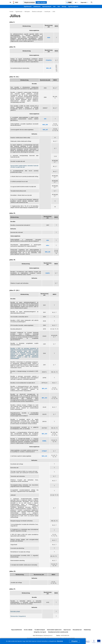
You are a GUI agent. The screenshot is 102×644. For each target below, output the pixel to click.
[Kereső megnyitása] (92, 2)
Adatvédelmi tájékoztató (54, 630)
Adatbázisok (37, 6)
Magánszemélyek (30, 2)
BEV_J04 (44, 434)
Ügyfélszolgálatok (73, 6)
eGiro (48, 245)
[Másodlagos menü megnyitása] (10, 2)
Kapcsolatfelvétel (17, 630)
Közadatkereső (77, 630)
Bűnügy (64, 6)
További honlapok (40, 630)
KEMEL (44, 441)
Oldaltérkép (87, 630)
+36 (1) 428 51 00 (65, 636)
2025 (54, 12)
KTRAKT (44, 451)
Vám (59, 6)
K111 (45, 119)
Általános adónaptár (37, 12)
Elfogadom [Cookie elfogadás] (74, 641)
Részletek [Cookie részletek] (60, 641)
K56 (48, 240)
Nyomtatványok (47, 6)
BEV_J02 (44, 398)
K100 (49, 38)
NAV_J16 (49, 68)
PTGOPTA (49, 60)
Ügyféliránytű (28, 6)
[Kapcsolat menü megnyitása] (85, 2)
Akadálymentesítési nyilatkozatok (58, 632)
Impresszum (67, 630)
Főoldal (11, 12)
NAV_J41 (45, 130)
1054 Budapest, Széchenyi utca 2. (44, 636)
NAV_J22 (44, 456)
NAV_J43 (48, 252)
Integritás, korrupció (40, 632)
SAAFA (48, 273)
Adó (54, 6)
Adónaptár (27, 12)
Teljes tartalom (41, 2)
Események (47, 12)
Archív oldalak (28, 630)
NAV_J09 (45, 125)
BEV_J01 (44, 389)
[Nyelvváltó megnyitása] (77, 2)
